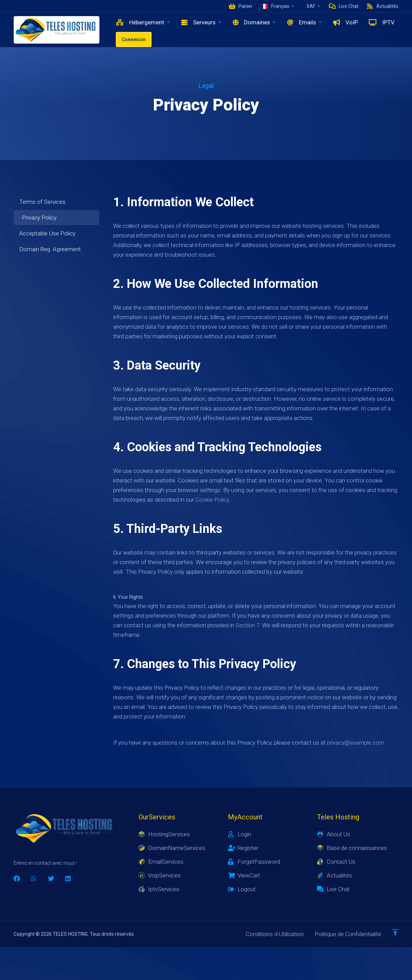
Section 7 (247, 625)
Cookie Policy (212, 500)
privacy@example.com (356, 743)
